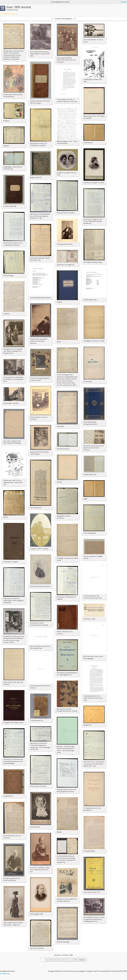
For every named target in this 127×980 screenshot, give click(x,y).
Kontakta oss (5, 974)
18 (75, 960)
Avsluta (124, 2)
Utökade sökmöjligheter (64, 19)
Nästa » (82, 960)
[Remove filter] (16, 14)
